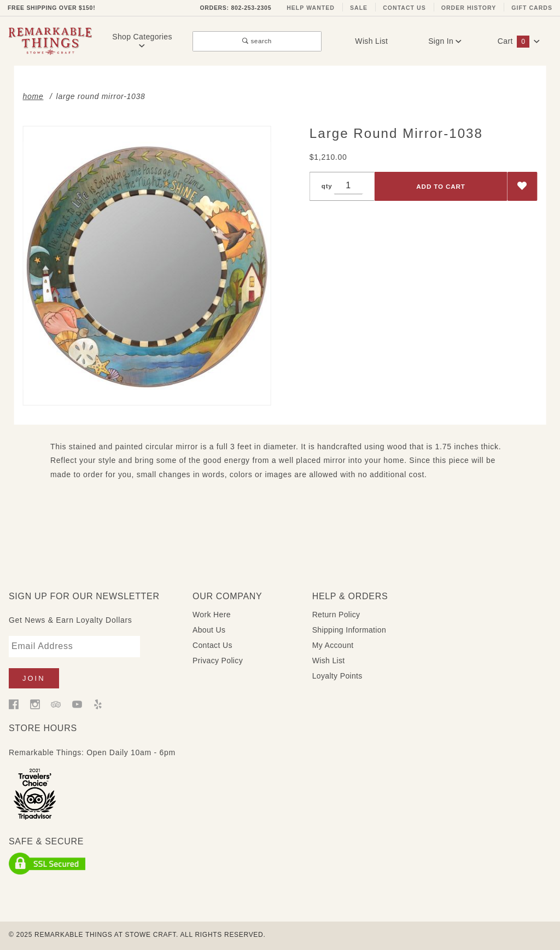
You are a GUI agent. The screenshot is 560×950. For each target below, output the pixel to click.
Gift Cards (532, 8)
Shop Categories (142, 41)
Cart (519, 41)
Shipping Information (349, 630)
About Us (209, 630)
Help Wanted (311, 8)
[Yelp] (98, 704)
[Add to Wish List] (523, 186)
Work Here (212, 615)
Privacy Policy (218, 661)
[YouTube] (77, 704)
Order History (469, 8)
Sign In (445, 41)
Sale (359, 8)
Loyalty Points (337, 676)
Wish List (371, 41)
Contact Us (404, 8)
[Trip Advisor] (56, 704)
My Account (333, 645)
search (257, 41)
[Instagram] (35, 704)
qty (327, 186)
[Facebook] (14, 704)
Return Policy (336, 615)
